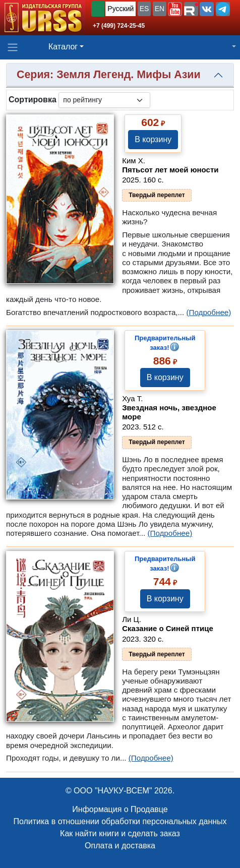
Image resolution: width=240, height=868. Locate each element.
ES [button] (144, 9)
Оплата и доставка (120, 846)
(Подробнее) (208, 312)
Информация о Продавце (120, 809)
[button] (175, 9)
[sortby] (104, 100)
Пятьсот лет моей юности (170, 170)
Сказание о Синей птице (168, 628)
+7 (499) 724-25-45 (119, 26)
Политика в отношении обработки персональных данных (120, 821)
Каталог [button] (63, 47)
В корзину (153, 139)
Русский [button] (121, 9)
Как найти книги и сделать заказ (120, 833)
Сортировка (33, 100)
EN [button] (160, 9)
